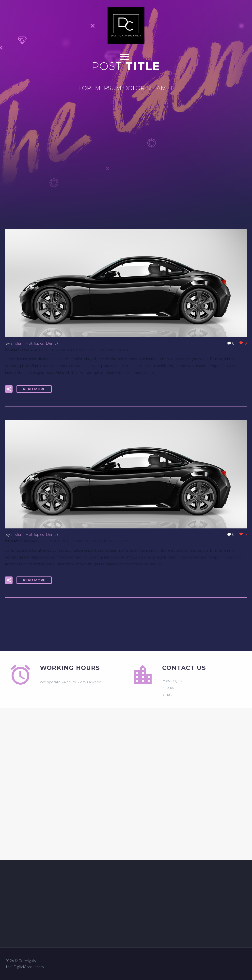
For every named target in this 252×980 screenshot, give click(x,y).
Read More (34, 389)
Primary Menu (125, 57)
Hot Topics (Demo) (42, 343)
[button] (9, 389)
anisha (16, 343)
